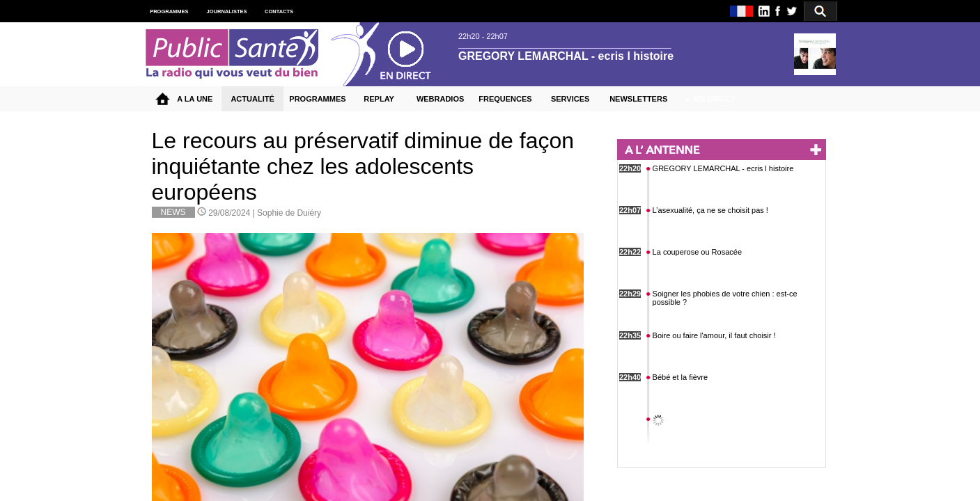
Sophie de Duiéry (289, 213)
